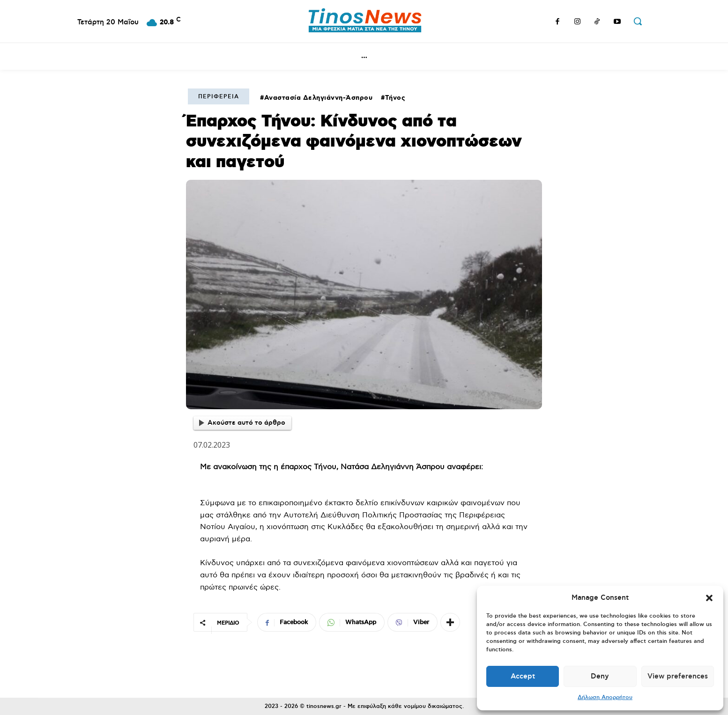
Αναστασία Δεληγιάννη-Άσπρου (319, 98)
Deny (600, 676)
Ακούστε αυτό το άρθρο (242, 423)
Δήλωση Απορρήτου (605, 697)
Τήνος (395, 98)
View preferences (678, 676)
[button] (709, 598)
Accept (523, 676)
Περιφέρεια (219, 97)
